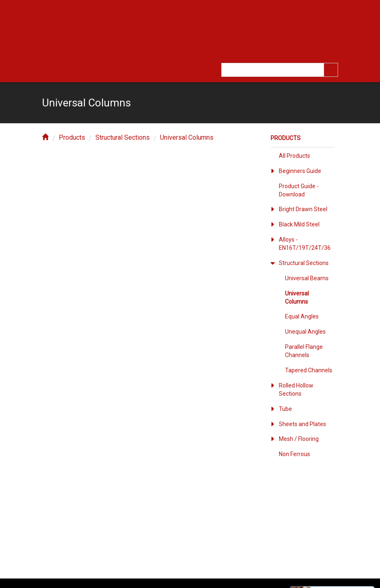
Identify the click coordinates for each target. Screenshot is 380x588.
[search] (331, 70)
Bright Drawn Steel (303, 209)
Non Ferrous (294, 454)
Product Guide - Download (299, 190)
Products (72, 137)
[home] (45, 137)
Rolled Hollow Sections (296, 390)
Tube (285, 409)
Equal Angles (302, 316)
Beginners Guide (300, 171)
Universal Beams (307, 278)
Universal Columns (187, 137)
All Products (294, 156)
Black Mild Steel (299, 224)
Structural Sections (123, 137)
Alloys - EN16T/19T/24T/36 (305, 244)
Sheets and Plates (302, 424)
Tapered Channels (309, 370)
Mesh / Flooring (299, 439)
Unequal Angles (305, 332)
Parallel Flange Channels (304, 351)
